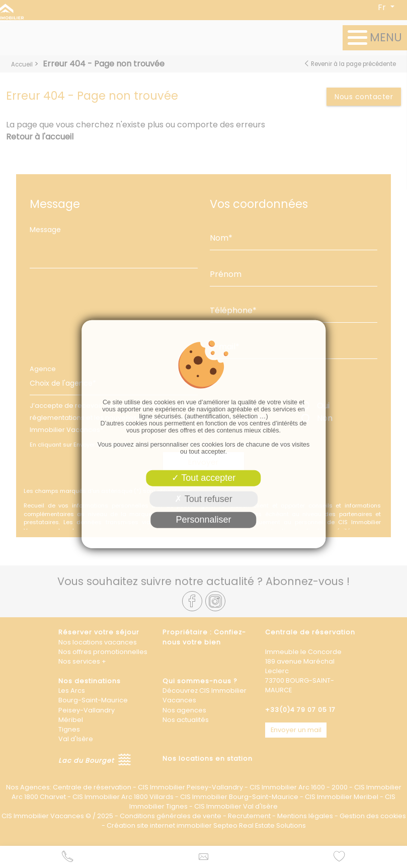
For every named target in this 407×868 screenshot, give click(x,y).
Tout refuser (203, 498)
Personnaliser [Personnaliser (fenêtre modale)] (203, 520)
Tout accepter (204, 478)
